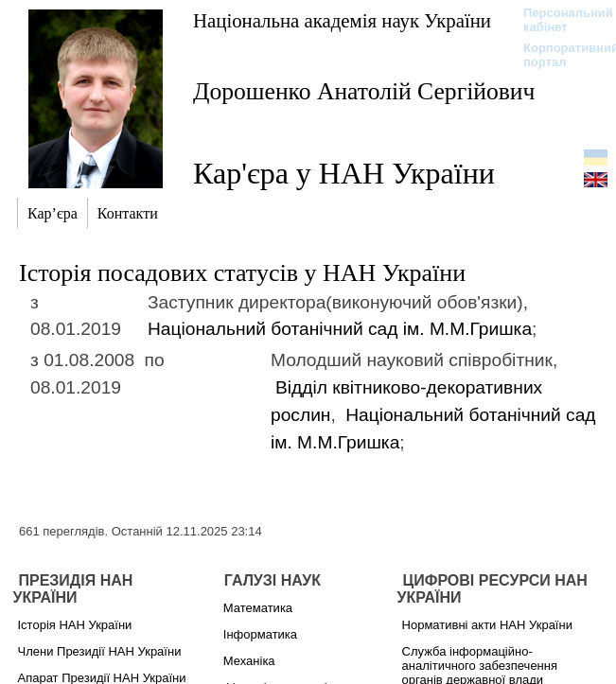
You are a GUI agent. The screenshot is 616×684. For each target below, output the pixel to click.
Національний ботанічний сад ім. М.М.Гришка (340, 329)
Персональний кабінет (559, 20)
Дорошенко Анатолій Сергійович (364, 91)
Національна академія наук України (342, 20)
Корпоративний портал (559, 55)
